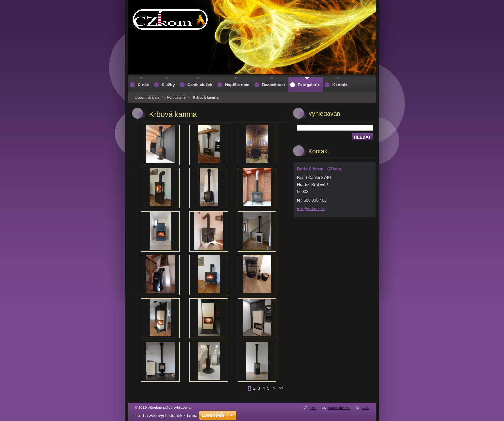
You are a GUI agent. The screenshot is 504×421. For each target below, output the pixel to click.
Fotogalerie (176, 97)
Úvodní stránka (147, 97)
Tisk (313, 408)
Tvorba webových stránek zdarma (166, 415)
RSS (365, 408)
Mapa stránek (339, 408)
